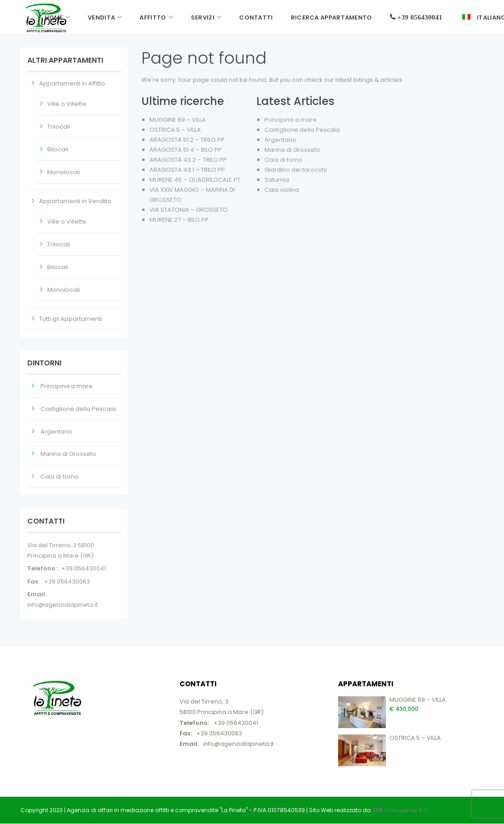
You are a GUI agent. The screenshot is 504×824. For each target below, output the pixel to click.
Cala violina (282, 190)
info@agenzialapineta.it (62, 605)
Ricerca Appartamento (332, 17)
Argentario (280, 140)
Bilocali (58, 149)
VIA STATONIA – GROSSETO (189, 210)
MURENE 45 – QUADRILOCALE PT (195, 180)
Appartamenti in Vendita (75, 201)
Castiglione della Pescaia (302, 130)
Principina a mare (291, 120)
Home (54, 17)
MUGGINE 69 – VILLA (178, 120)
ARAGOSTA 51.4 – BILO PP (186, 150)
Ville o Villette (67, 104)
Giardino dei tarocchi (296, 170)
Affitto (153, 17)
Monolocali (64, 172)
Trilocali (59, 127)
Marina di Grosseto (292, 150)
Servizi (203, 17)
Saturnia (277, 180)
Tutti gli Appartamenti (70, 319)
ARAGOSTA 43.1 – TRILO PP (187, 170)
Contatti (256, 17)
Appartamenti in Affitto (72, 83)
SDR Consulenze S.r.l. (401, 810)
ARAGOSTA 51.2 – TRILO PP (187, 140)
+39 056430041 (84, 568)
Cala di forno (284, 160)
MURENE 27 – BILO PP (179, 220)
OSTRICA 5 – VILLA (175, 130)
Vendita (101, 17)
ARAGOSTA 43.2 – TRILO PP (188, 160)
